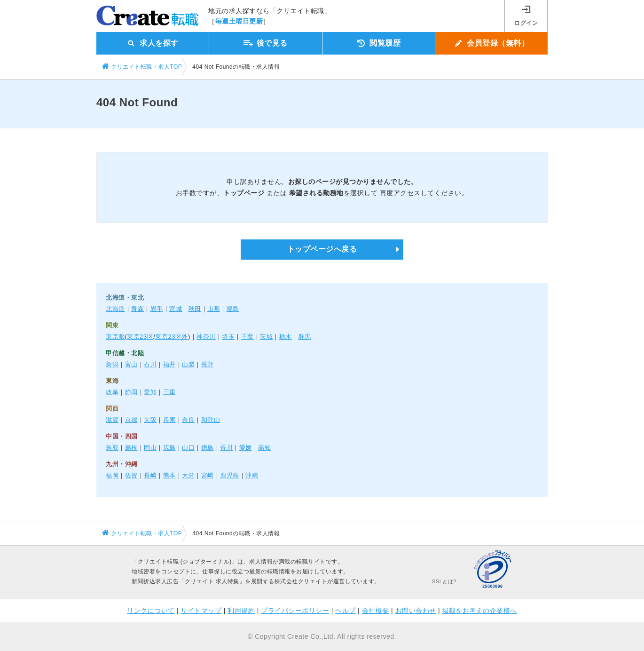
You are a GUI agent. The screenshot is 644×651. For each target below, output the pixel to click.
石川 (150, 364)
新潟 (112, 364)
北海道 (115, 309)
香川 (226, 448)
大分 (188, 475)
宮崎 (208, 475)
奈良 (188, 420)
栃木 (286, 337)
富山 (131, 364)
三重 (169, 392)
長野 (208, 364)
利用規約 (241, 611)
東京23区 (140, 337)
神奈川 (206, 337)
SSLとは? (444, 581)
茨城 (266, 337)
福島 (233, 309)
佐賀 (131, 475)
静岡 (131, 392)
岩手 (157, 309)
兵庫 (169, 420)
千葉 (247, 337)
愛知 (150, 392)
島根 (131, 448)
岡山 (150, 448)
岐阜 (112, 392)
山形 (214, 309)
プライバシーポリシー (295, 611)
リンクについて (151, 611)
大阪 (150, 420)
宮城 (176, 309)
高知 (264, 448)
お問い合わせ (416, 611)
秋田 (195, 309)
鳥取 (112, 448)
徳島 (208, 448)
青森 (137, 309)
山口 (188, 448)
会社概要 (376, 611)
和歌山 (211, 420)
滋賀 (112, 420)
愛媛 (246, 448)
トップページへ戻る (322, 249)
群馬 (304, 337)
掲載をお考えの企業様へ (479, 611)
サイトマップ (201, 611)
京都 (131, 420)
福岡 (112, 475)
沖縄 (252, 475)
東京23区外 (171, 337)
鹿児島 (230, 475)
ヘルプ (346, 611)
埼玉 (228, 337)
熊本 (169, 475)
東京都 (115, 337)
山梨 (188, 364)
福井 (169, 364)
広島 (169, 448)
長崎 (150, 475)
